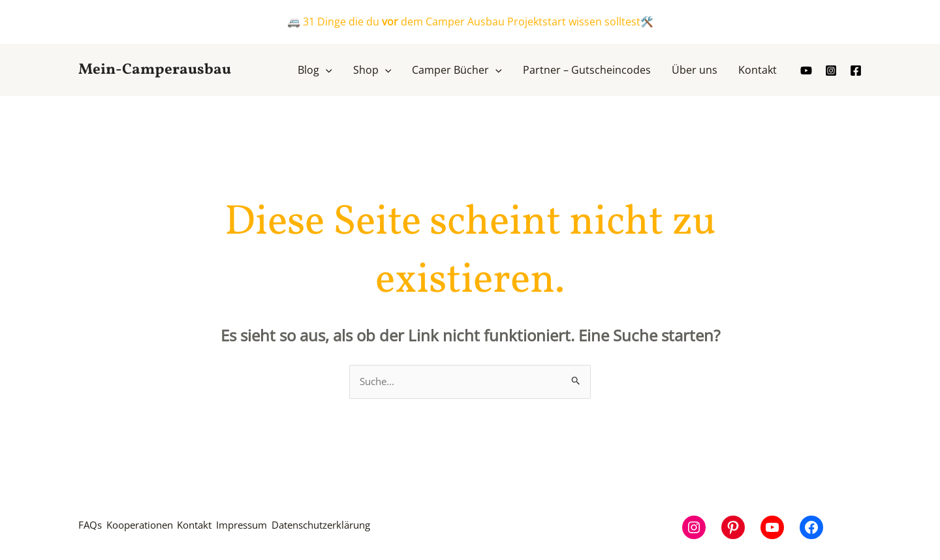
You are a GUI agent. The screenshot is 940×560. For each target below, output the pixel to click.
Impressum (275, 528)
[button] (315, 70)
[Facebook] (856, 70)
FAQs (91, 528)
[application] (326, 70)
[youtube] (806, 70)
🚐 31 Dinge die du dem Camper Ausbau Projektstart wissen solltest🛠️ (470, 22)
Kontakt (218, 528)
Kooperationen (151, 528)
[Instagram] (831, 70)
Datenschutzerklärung (369, 528)
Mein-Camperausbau (155, 70)
